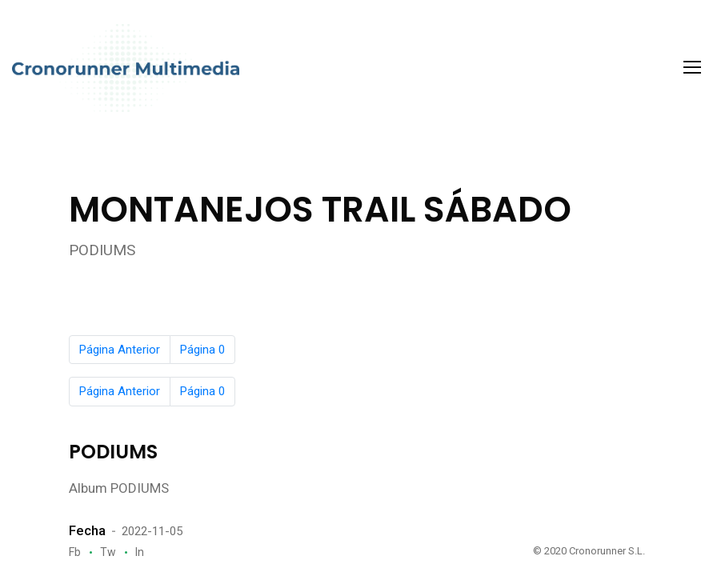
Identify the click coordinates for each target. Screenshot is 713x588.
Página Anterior (120, 350)
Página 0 (202, 350)
